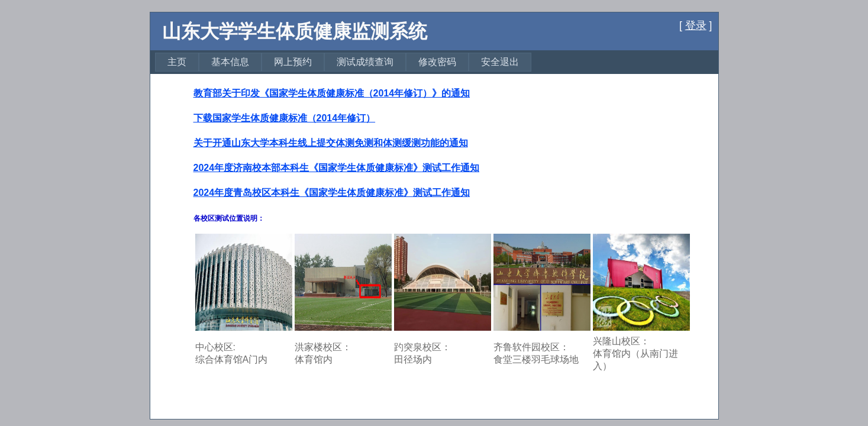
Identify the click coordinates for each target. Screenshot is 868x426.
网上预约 (293, 62)
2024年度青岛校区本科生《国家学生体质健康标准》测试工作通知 (332, 193)
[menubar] (343, 62)
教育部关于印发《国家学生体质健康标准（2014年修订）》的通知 (332, 93)
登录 (696, 25)
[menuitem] (177, 62)
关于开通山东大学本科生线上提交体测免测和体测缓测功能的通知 (331, 143)
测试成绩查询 (365, 62)
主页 (177, 62)
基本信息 (230, 62)
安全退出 (500, 62)
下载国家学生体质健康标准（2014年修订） (285, 118)
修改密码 (437, 62)
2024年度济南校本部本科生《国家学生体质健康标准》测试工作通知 (337, 168)
